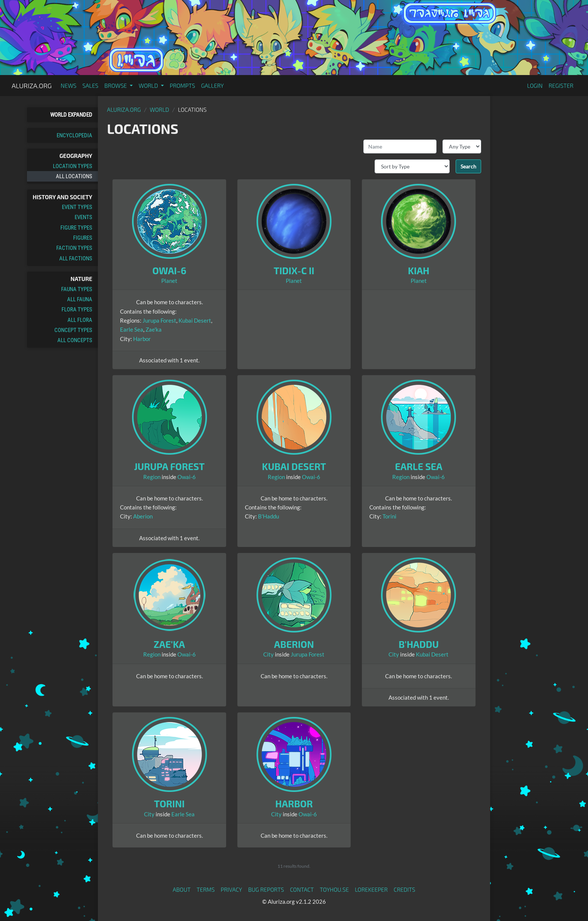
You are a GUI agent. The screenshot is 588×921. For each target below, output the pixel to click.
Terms (205, 889)
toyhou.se (334, 889)
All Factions (76, 258)
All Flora (80, 320)
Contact (302, 889)
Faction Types (74, 248)
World (159, 110)
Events (83, 217)
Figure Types (76, 228)
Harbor (142, 339)
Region (152, 477)
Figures (83, 238)
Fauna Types (77, 289)
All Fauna (80, 299)
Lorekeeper (371, 889)
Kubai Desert (195, 320)
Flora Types (77, 310)
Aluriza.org (32, 86)
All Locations (74, 176)
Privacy (232, 889)
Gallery (212, 86)
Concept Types (73, 330)
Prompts (183, 86)
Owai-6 (169, 270)
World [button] (149, 86)
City (268, 654)
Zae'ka (154, 329)
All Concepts (75, 340)
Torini (389, 516)
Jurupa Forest (159, 320)
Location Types (73, 166)
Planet (169, 281)
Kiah (419, 270)
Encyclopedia (74, 135)
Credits (405, 889)
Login (535, 86)
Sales (91, 86)
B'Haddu (268, 516)
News (69, 86)
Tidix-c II (294, 270)
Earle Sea (132, 329)
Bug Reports (266, 889)
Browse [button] (116, 86)
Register (561, 86)
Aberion (143, 516)
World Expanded (71, 115)
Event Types (77, 207)
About (182, 889)
